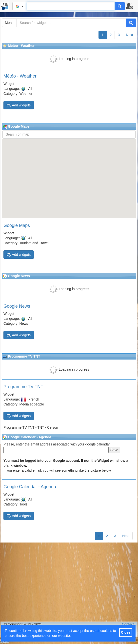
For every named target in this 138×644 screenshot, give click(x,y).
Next (129, 35)
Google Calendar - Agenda (30, 487)
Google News (17, 306)
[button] (131, 6)
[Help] (120, 6)
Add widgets (19, 105)
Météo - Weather (20, 76)
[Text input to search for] (71, 6)
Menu (9, 23)
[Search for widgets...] (71, 23)
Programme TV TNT (23, 387)
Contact (128, 624)
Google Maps (17, 225)
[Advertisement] (69, 582)
